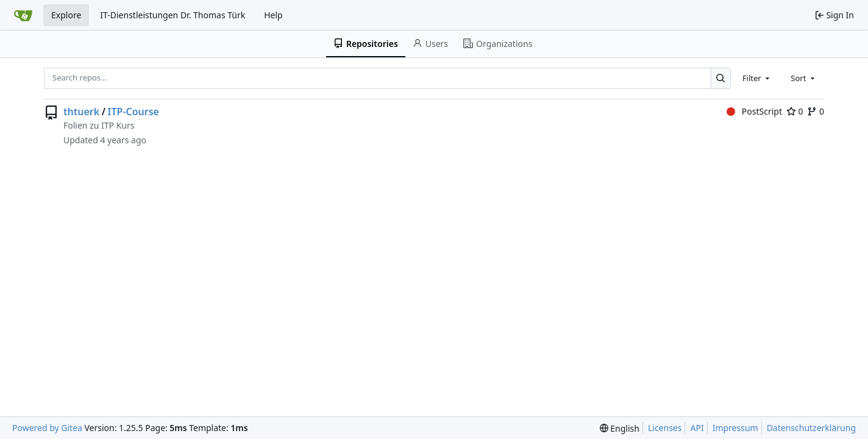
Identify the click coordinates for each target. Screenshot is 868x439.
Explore (66, 15)
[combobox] (757, 78)
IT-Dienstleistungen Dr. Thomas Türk (173, 15)
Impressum (735, 428)
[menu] (620, 428)
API (697, 428)
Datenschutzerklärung (811, 428)
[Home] (23, 15)
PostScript (754, 111)
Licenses (665, 428)
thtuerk (81, 112)
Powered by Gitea (47, 428)
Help (273, 15)
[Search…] (721, 78)
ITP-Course (133, 112)
